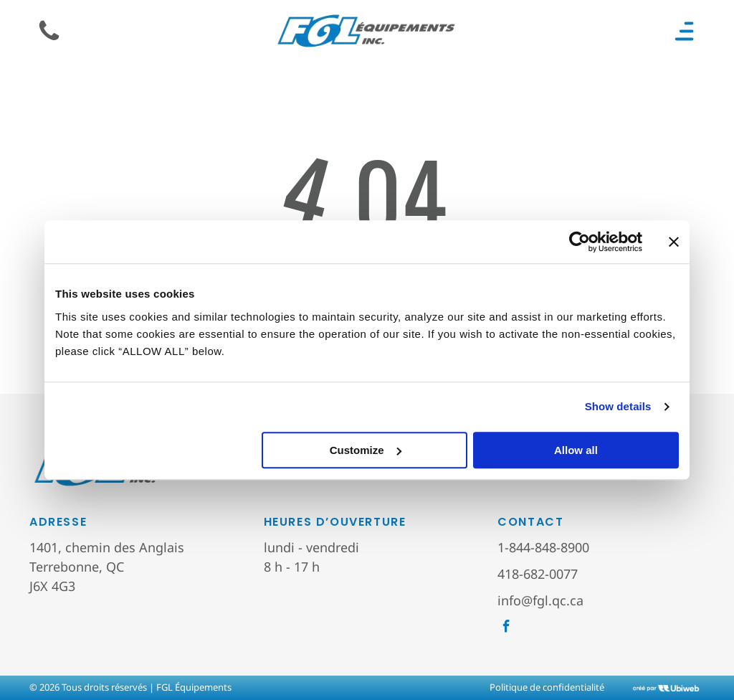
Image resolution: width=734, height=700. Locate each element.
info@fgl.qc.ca (540, 600)
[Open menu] (684, 31)
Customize (366, 450)
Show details (618, 406)
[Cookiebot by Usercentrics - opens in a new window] (580, 242)
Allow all (576, 450)
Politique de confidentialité (547, 687)
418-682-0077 (538, 574)
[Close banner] (674, 242)
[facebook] (506, 628)
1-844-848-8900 (543, 547)
